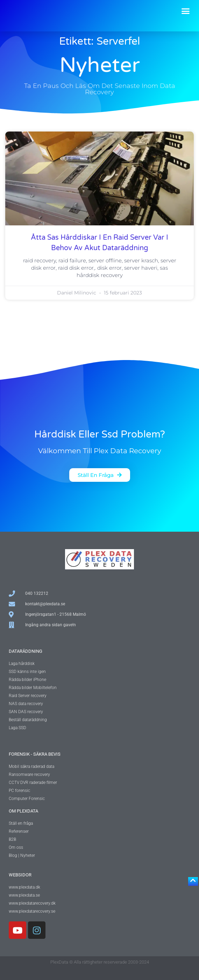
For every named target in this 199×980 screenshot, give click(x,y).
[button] (186, 11)
